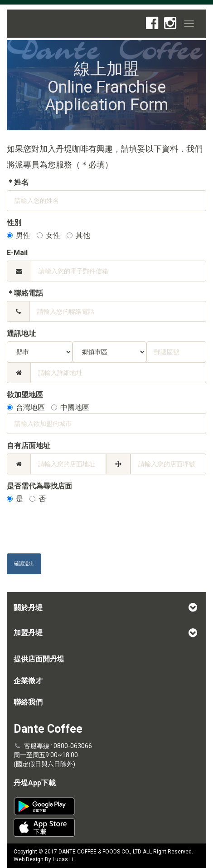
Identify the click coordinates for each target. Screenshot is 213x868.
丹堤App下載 (35, 783)
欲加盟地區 (25, 395)
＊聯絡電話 (25, 293)
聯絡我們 (28, 702)
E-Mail (17, 253)
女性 (48, 235)
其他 (78, 235)
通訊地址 (21, 333)
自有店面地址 (29, 446)
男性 (19, 235)
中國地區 (70, 407)
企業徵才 (28, 681)
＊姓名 (18, 182)
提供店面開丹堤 (39, 659)
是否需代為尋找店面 (39, 486)
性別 (14, 223)
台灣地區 (26, 407)
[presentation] (76, 529)
